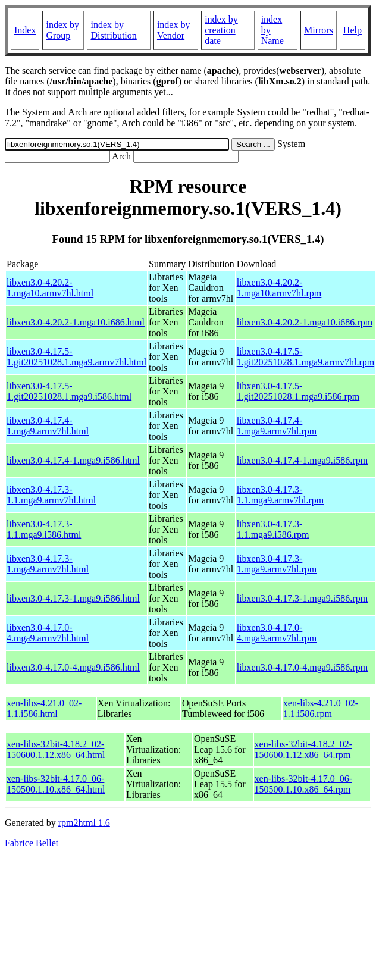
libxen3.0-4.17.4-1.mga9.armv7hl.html (48, 426)
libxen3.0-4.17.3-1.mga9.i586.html (73, 598)
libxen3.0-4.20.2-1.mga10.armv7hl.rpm (279, 288)
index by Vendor (174, 30)
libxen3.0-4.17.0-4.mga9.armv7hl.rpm (277, 633)
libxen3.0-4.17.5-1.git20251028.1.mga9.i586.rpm (298, 391)
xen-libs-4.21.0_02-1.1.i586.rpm (321, 708)
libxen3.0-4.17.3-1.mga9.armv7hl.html (48, 564)
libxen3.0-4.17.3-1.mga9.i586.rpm (302, 598)
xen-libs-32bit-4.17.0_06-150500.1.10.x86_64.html (56, 784)
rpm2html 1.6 (84, 823)
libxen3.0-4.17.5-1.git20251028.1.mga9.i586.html (69, 391)
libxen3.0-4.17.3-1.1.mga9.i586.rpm (273, 529)
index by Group (62, 30)
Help (352, 30)
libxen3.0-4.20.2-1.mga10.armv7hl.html (50, 288)
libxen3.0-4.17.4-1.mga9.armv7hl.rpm (277, 426)
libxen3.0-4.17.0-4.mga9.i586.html (73, 667)
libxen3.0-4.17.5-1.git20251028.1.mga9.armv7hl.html (76, 357)
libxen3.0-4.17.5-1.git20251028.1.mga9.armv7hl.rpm (306, 357)
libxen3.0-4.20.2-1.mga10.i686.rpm (305, 322)
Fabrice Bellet (32, 843)
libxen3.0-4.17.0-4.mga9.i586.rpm (302, 667)
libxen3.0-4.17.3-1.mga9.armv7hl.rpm (277, 564)
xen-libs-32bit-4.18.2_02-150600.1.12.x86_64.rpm (303, 749)
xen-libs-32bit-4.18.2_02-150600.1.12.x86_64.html (56, 749)
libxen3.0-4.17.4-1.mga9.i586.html (73, 460)
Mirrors (319, 30)
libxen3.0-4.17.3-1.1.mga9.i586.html (44, 529)
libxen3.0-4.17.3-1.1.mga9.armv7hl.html (51, 495)
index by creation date (221, 30)
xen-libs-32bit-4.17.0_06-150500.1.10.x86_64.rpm (303, 784)
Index (25, 30)
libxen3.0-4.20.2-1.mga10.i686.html (76, 322)
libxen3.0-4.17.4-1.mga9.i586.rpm (302, 460)
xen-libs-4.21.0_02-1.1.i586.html (44, 708)
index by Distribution (113, 30)
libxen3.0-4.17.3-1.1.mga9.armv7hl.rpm (281, 495)
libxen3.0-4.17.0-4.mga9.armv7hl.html (48, 633)
